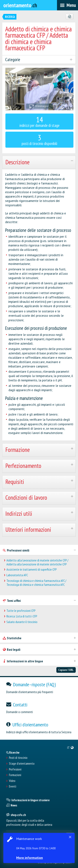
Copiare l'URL (66, 670)
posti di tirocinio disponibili (40, 139)
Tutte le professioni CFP (21, 611)
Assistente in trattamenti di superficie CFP (32, 569)
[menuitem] (71, 748)
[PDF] (69, 17)
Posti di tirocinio (18, 758)
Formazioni (15, 775)
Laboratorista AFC (17, 575)
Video (12, 781)
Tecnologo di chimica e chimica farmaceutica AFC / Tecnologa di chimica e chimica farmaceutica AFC (36, 583)
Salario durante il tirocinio (22, 622)
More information (30, 858)
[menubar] (67, 5)
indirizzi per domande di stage (40, 121)
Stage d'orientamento (22, 764)
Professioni (15, 769)
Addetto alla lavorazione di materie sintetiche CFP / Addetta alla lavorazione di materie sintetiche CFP (37, 562)
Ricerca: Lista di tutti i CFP (22, 616)
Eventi (13, 786)
